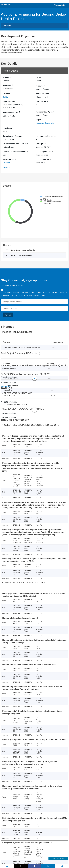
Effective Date (42, 101)
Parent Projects (10, 159)
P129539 (6, 163)
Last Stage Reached (44, 152)
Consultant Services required (15, 152)
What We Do (6, 5)
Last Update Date (43, 159)
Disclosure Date (42, 94)
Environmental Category (46, 136)
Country (6, 94)
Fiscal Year (8, 128)
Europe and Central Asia (45, 123)
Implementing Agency (45, 112)
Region (38, 120)
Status (38, 77)
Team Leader (9, 85)
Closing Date (41, 144)
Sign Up (8, 315)
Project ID (7, 77)
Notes (6, 167)
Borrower (40, 85)
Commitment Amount (12, 136)
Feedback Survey (58, 858)
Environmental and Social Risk (16, 144)
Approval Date (9, 101)
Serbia (5, 97)
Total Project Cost (11, 112)
